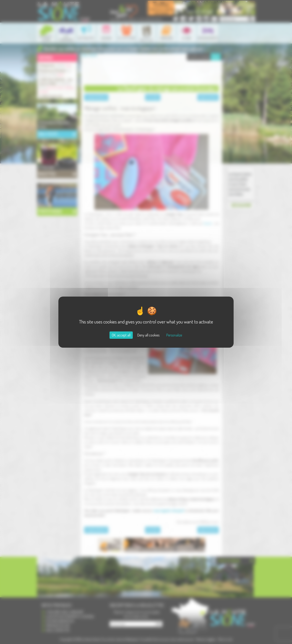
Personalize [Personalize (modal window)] (174, 335)
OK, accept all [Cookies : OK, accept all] (121, 335)
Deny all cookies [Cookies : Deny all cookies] (148, 335)
